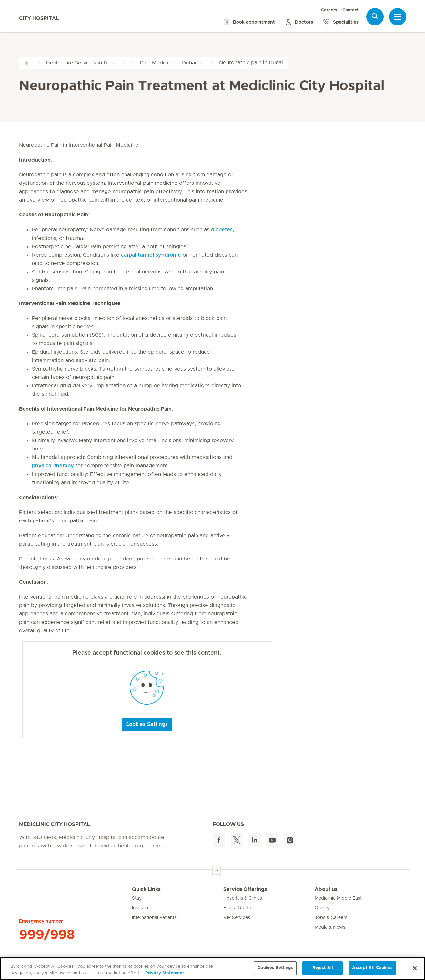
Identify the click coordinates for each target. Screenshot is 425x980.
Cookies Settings (147, 724)
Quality (322, 908)
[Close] (415, 968)
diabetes (222, 230)
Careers (329, 10)
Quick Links (146, 889)
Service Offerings (245, 889)
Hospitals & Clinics (243, 898)
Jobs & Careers (331, 918)
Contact (350, 10)
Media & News (330, 927)
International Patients (154, 918)
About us (326, 889)
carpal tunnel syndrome (151, 255)
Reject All (323, 968)
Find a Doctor (238, 908)
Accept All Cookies (372, 968)
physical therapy (53, 466)
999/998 (47, 935)
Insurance (142, 908)
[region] (212, 969)
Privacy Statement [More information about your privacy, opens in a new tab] (165, 973)
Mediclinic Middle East (338, 898)
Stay (137, 898)
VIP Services (237, 918)
